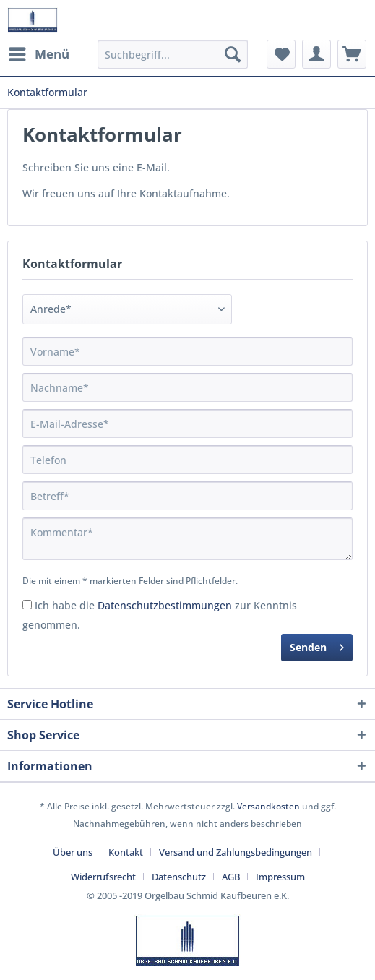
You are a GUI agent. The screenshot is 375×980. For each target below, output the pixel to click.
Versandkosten (268, 806)
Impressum (280, 877)
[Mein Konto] (316, 54)
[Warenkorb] (352, 54)
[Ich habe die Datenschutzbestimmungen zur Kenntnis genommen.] (27, 605)
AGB (231, 877)
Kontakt (126, 852)
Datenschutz (179, 877)
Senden (317, 645)
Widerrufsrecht (103, 877)
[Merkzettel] (281, 54)
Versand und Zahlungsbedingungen (236, 852)
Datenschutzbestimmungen (165, 605)
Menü (39, 52)
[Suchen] (233, 54)
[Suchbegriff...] (173, 54)
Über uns (73, 852)
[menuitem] (38, 54)
